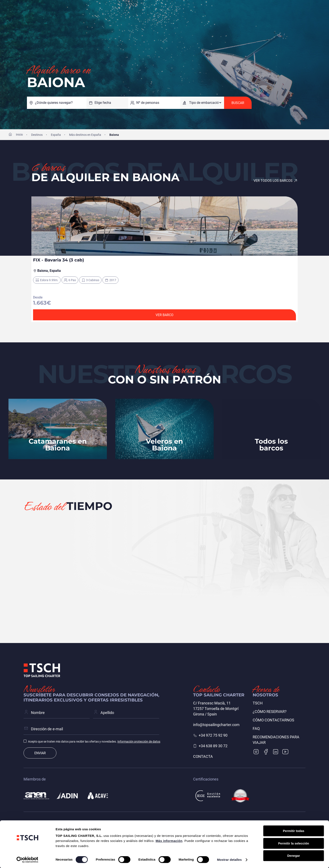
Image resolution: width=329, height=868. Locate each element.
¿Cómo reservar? (270, 712)
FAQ (256, 728)
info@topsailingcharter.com (216, 725)
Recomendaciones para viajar (276, 740)
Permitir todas (294, 831)
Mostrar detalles (229, 860)
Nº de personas (148, 103)
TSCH (258, 703)
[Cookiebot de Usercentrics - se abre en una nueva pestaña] (27, 860)
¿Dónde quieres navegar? (54, 103)
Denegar (294, 856)
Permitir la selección (294, 843)
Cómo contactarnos (273, 720)
